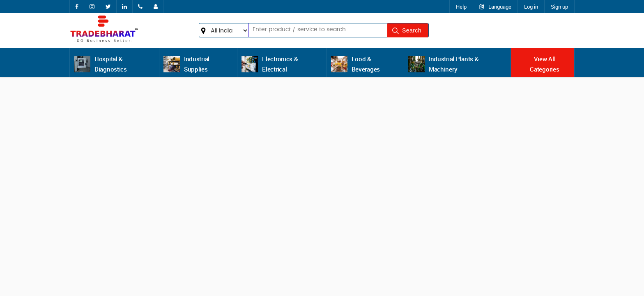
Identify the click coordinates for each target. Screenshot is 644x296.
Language (495, 7)
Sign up (559, 7)
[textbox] (305, 30)
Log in (531, 7)
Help (461, 7)
